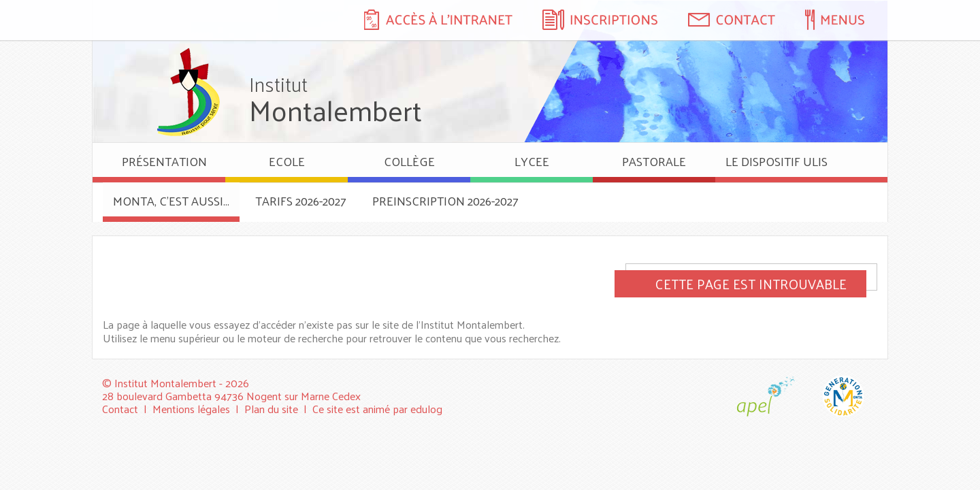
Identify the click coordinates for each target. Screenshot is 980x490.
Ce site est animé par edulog (377, 409)
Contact (120, 409)
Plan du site (271, 409)
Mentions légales (191, 409)
